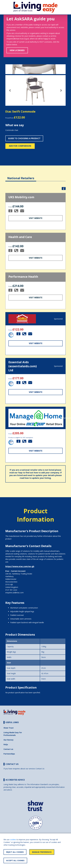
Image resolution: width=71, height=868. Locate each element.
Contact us (8, 749)
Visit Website (36, 218)
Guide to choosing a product (24, 138)
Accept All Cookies (15, 860)
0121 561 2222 (11, 590)
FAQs (6, 744)
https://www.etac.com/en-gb (20, 566)
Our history (8, 740)
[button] (10, 90)
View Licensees (17, 50)
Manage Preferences (42, 852)
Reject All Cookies (15, 852)
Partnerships (9, 754)
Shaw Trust (9, 728)
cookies (13, 840)
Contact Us (40, 769)
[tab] (21, 176)
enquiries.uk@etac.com (14, 593)
